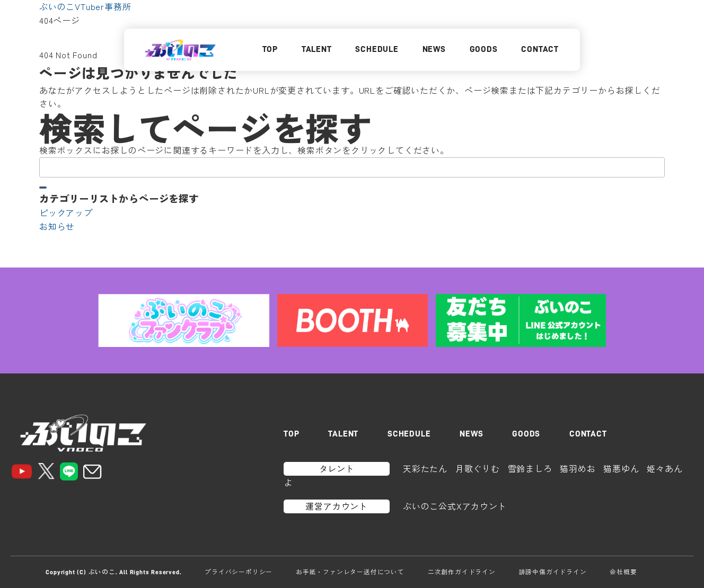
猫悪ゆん (621, 468)
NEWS (434, 49)
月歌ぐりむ (478, 468)
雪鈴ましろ (530, 468)
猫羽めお (578, 468)
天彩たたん (425, 468)
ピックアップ (66, 212)
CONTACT (540, 49)
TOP (270, 49)
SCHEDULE (377, 49)
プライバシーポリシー (239, 572)
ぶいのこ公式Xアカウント (455, 506)
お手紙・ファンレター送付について (350, 572)
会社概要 (623, 572)
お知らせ (57, 226)
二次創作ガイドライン (462, 572)
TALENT (317, 49)
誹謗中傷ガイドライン (553, 572)
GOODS (484, 49)
